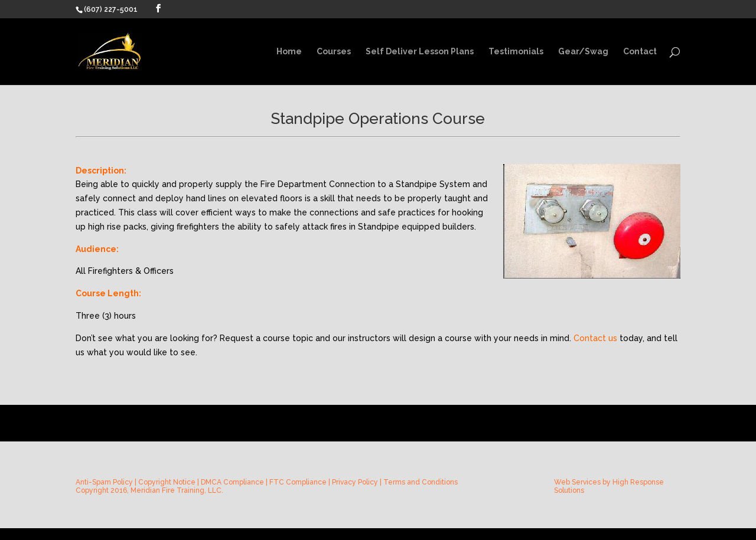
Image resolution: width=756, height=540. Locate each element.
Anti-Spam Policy (104, 482)
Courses (334, 52)
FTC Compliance (298, 482)
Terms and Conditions (421, 482)
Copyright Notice (167, 482)
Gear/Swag (583, 52)
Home (289, 52)
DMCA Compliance (232, 482)
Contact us (595, 338)
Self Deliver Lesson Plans (420, 52)
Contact (640, 52)
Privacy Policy (355, 482)
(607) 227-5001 (111, 9)
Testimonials (516, 52)
